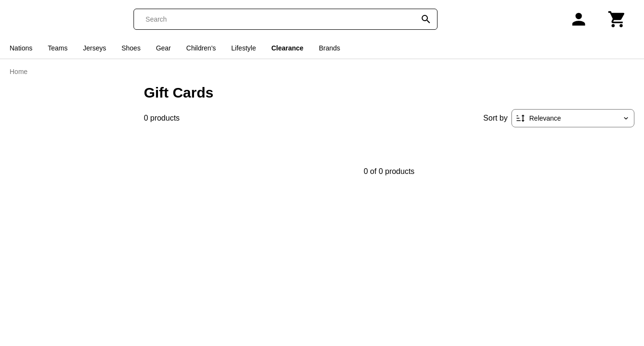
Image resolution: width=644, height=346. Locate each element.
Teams (57, 48)
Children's (201, 48)
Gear (164, 48)
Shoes (131, 48)
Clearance (287, 48)
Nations (21, 48)
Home (18, 72)
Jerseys (95, 48)
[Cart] (617, 19)
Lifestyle (244, 48)
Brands (329, 48)
